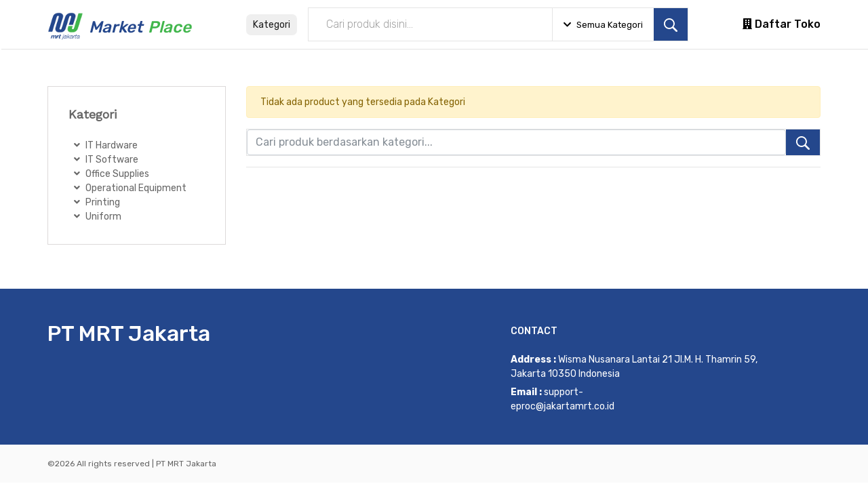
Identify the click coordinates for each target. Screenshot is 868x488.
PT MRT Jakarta (129, 333)
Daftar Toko (782, 24)
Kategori (272, 25)
